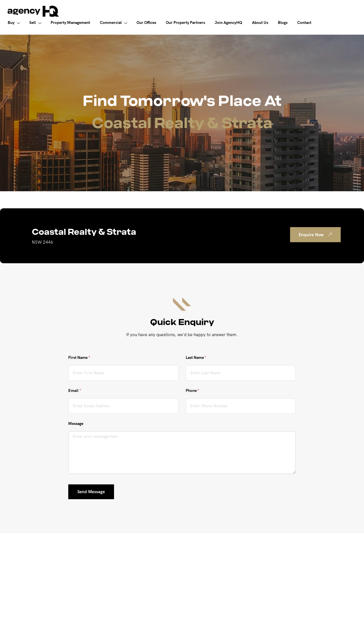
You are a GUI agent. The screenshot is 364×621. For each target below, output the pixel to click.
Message (76, 423)
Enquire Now (316, 235)
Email (82, 391)
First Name (87, 358)
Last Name (204, 358)
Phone (200, 391)
